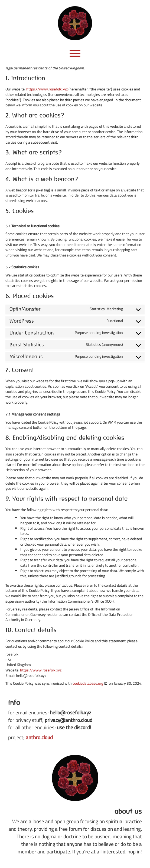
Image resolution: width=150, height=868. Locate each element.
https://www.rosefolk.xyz (47, 89)
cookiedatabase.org (88, 683)
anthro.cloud (39, 737)
